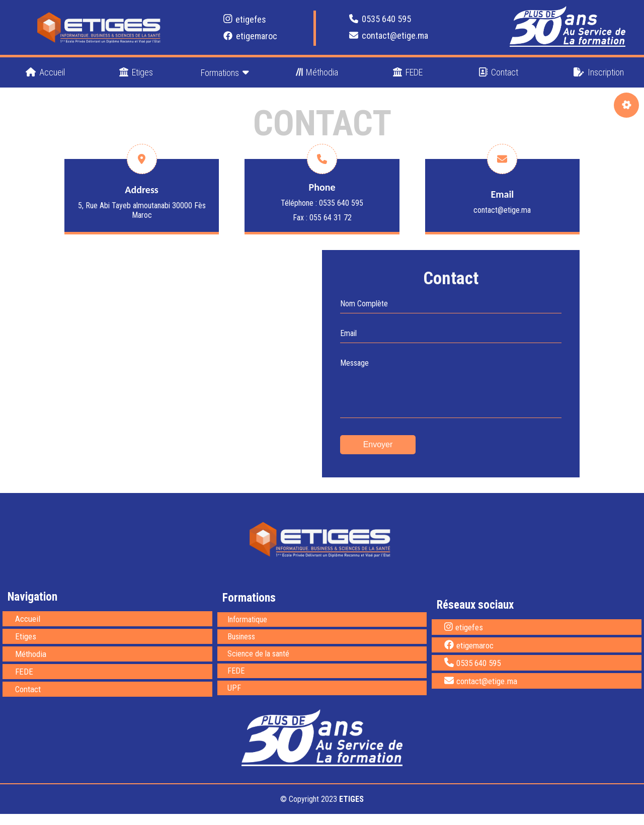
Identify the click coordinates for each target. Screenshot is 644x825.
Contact (498, 72)
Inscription (598, 72)
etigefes (245, 19)
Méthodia (317, 72)
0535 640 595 (380, 19)
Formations (225, 72)
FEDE (408, 72)
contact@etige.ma (389, 35)
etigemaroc (250, 36)
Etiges (136, 72)
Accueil (45, 72)
